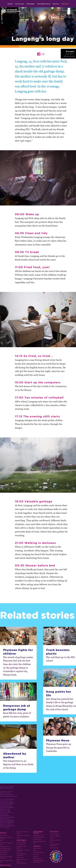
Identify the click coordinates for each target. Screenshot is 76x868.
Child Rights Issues (21, 863)
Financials (36, 855)
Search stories (3, 853)
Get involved (20, 4)
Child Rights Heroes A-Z (39, 837)
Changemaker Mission (5, 849)
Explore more (3, 855)
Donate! (69, 54)
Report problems (37, 859)
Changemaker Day (5, 847)
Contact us (36, 857)
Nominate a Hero (37, 839)
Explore (10, 4)
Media (65, 10)
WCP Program (4, 835)
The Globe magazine (5, 851)
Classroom (65, 4)
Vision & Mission (37, 848)
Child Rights (30, 4)
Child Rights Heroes (44, 4)
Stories (52, 842)
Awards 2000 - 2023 (38, 835)
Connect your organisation (23, 835)
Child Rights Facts (21, 844)
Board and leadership (38, 853)
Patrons (35, 850)
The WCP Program (54, 834)
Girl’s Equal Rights (21, 842)
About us (56, 4)
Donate (18, 838)
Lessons (52, 838)
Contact (57, 10)
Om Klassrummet (54, 848)
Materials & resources (55, 836)
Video (1, 841)
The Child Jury (20, 857)
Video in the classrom (55, 840)
